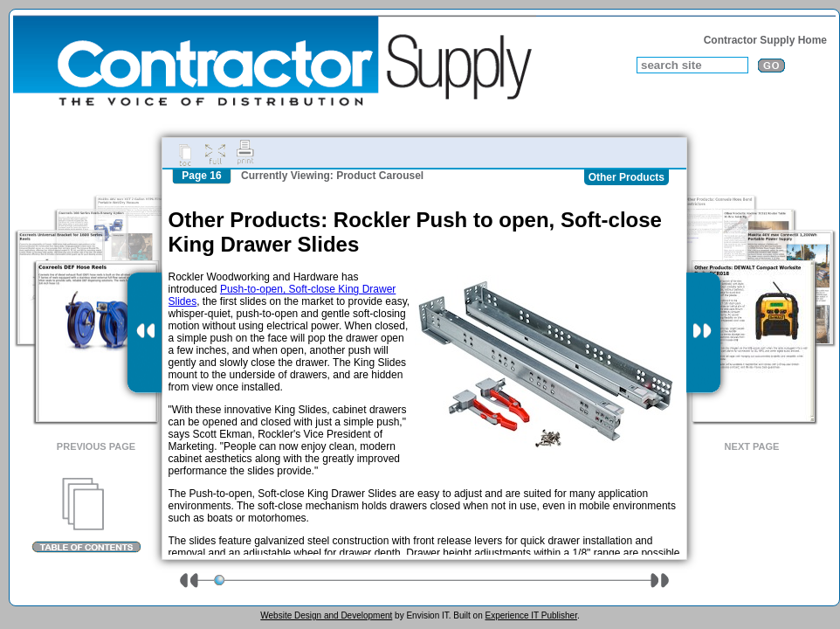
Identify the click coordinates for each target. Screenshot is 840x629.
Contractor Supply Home (765, 40)
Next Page (752, 446)
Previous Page (96, 446)
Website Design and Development (326, 615)
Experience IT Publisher (530, 615)
